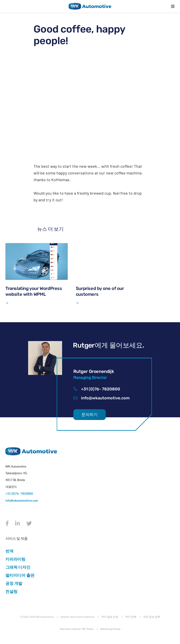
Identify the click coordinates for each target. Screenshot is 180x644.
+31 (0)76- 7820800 (97, 389)
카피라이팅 (15, 559)
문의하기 (90, 415)
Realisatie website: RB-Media (76, 629)
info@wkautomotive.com (101, 398)
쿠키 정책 (131, 617)
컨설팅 (11, 591)
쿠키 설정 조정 (110, 617)
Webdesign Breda (110, 629)
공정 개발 (14, 583)
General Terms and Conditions (78, 617)
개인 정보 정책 (152, 617)
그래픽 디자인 (18, 567)
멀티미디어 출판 (20, 575)
